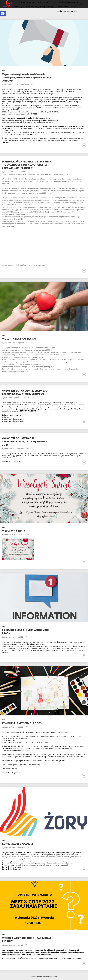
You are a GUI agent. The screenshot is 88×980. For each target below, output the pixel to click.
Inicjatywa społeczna (27, 174)
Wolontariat (53, 174)
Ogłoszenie (6, 417)
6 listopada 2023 (18, 449)
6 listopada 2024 (22, 85)
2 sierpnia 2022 (17, 945)
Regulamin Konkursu (10, 769)
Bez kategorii (8, 174)
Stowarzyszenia (42, 174)
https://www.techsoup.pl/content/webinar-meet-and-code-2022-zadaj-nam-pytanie (49, 958)
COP (4, 71)
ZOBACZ (82, 207)
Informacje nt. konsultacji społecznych (17, 859)
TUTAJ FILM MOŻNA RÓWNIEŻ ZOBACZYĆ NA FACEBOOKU (24, 265)
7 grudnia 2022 (17, 727)
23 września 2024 (18, 172)
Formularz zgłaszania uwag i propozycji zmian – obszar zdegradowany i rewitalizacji (33, 861)
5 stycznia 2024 (17, 398)
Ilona (6, 172)
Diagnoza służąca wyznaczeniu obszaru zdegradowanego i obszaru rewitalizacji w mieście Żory (37, 863)
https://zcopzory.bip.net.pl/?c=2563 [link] (22, 134)
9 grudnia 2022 (17, 637)
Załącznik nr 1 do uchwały (12, 867)
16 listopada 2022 (18, 848)
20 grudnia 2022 (18, 535)
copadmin (8, 85)
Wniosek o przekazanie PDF (12, 419)
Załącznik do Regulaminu (11, 773)
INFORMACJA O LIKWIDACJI (12, 462)
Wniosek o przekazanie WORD (13, 421)
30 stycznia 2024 (22, 343)
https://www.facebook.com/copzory (16, 750)
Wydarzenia (63, 174)
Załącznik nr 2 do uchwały (12, 869)
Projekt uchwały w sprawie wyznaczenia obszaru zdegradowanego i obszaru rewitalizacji (35, 865)
